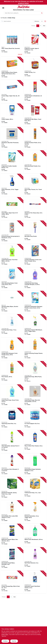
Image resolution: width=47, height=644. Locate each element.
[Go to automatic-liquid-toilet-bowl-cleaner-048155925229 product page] (35, 582)
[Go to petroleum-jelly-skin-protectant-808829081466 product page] (12, 139)
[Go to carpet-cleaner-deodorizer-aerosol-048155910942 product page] (35, 92)
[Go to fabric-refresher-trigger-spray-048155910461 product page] (12, 185)
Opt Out (14, 641)
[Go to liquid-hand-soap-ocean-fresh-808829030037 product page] (12, 396)
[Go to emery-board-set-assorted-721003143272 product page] (12, 45)
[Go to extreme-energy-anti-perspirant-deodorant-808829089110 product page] (12, 232)
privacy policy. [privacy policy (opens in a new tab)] (5, 635)
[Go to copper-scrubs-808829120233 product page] (35, 68)
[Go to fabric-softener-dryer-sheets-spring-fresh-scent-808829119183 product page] (12, 68)
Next (44, 26)
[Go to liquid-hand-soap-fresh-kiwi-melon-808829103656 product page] (12, 256)
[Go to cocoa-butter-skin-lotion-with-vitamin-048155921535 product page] (12, 512)
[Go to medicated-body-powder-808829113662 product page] (35, 162)
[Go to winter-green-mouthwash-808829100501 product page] (35, 535)
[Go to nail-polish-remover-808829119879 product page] (35, 559)
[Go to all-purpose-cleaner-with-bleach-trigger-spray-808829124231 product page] (35, 326)
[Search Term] (24, 13)
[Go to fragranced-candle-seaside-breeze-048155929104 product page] (12, 162)
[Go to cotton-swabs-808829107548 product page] (12, 115)
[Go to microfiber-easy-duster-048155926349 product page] (35, 232)
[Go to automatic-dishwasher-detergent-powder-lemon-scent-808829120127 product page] (35, 302)
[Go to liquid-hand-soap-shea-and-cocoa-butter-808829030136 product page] (35, 396)
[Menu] (3, 8)
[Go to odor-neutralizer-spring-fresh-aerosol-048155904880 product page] (12, 442)
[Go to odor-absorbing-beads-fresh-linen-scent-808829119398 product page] (12, 279)
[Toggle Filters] (45, 21)
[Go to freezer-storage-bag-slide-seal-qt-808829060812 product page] (12, 582)
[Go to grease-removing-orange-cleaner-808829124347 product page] (35, 349)
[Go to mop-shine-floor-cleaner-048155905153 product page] (35, 442)
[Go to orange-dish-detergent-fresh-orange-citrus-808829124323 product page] (12, 349)
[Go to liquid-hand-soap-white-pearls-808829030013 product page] (35, 373)
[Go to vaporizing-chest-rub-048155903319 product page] (12, 419)
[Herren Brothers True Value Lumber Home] (24, 7)
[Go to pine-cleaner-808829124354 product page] (12, 373)
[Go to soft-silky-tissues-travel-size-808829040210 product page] (35, 185)
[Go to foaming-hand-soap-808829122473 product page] (12, 326)
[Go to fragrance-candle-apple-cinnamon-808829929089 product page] (35, 45)
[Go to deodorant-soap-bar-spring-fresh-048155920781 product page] (12, 489)
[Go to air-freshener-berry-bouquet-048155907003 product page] (12, 465)
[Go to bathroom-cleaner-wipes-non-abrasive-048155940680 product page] (12, 535)
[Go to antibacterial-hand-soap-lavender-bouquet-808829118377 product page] (35, 279)
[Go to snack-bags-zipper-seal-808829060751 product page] (12, 209)
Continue (5, 641)
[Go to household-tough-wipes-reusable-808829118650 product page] (12, 559)
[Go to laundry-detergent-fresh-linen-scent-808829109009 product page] (35, 256)
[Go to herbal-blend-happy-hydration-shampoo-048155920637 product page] (35, 465)
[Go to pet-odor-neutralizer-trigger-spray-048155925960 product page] (35, 512)
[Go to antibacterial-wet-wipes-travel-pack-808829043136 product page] (35, 115)
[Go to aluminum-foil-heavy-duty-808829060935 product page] (35, 209)
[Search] (42, 13)
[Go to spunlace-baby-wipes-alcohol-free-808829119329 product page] (12, 302)
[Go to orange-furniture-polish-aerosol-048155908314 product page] (35, 139)
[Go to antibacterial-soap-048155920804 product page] (35, 489)
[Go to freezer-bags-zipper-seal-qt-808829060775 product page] (12, 92)
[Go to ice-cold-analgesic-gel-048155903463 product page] (35, 419)
